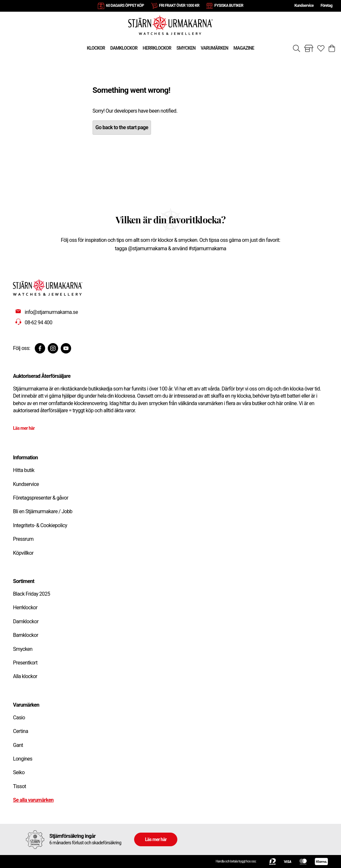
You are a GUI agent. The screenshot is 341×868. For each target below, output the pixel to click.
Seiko (19, 772)
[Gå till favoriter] (321, 48)
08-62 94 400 (38, 322)
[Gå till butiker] (309, 48)
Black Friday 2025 (32, 594)
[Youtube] (66, 348)
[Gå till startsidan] (170, 25)
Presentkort (25, 663)
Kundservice (304, 6)
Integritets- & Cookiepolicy (40, 525)
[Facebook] (40, 348)
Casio (19, 718)
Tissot (19, 786)
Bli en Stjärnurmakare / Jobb (43, 511)
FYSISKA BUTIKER (229, 6)
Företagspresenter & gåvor (41, 498)
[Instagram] (53, 348)
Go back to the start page (122, 127)
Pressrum (23, 539)
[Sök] (297, 48)
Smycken (23, 649)
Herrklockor (25, 608)
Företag (326, 6)
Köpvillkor (23, 553)
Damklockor (26, 621)
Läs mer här (24, 428)
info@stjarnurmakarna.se (51, 312)
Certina (20, 731)
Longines (23, 759)
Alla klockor (25, 676)
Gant (18, 745)
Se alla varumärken (33, 800)
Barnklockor (25, 635)
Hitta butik (24, 470)
